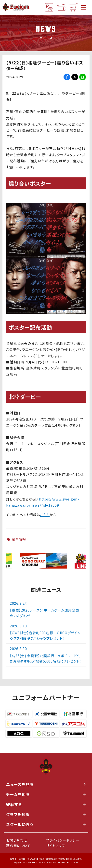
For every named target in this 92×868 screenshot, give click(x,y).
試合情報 (19, 539)
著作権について (18, 846)
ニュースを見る (46, 784)
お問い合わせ (17, 840)
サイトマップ (56, 846)
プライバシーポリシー (63, 840)
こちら (45, 515)
